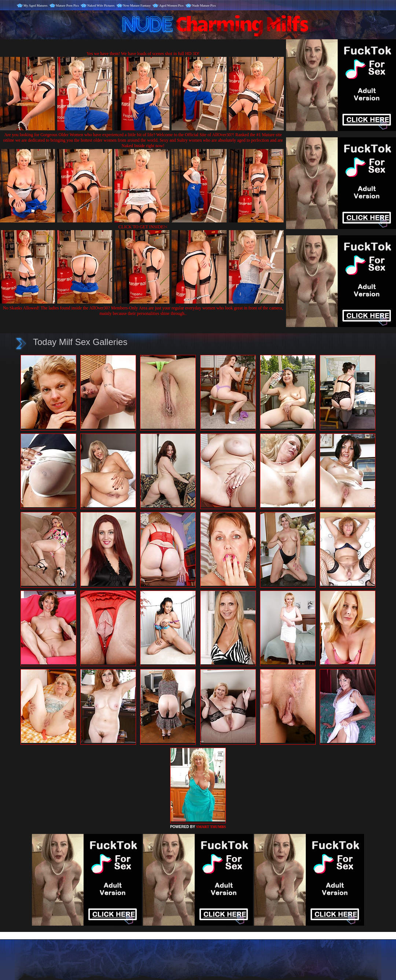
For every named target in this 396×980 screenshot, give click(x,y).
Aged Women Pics (171, 6)
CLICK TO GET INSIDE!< (143, 227)
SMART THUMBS (211, 827)
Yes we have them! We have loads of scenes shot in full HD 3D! (143, 54)
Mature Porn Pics (68, 6)
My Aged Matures (36, 6)
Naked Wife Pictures (101, 6)
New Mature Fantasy (137, 6)
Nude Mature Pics (204, 6)
